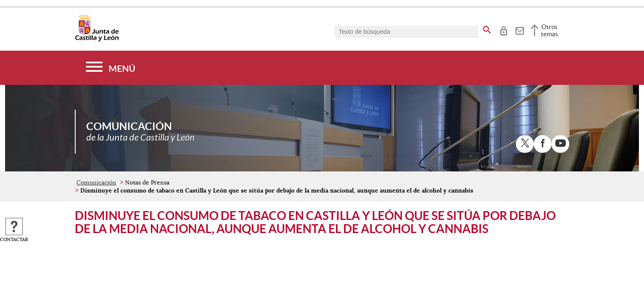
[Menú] (111, 68)
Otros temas (550, 30)
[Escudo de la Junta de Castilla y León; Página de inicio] (97, 40)
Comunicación (96, 182)
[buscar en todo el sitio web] (487, 28)
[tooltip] (503, 30)
